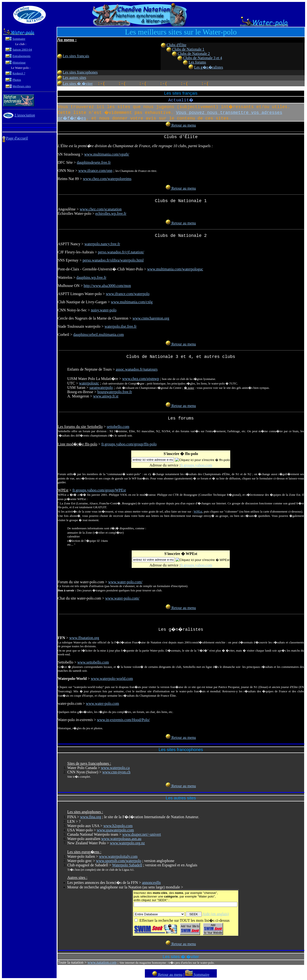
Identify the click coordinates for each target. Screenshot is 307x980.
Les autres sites (75, 78)
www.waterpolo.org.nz (127, 843)
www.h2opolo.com (118, 826)
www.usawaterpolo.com (115, 830)
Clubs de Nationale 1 (188, 49)
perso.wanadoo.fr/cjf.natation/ (121, 252)
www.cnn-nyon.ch (116, 772)
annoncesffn (151, 883)
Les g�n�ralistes (208, 67)
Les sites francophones (80, 72)
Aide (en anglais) (216, 914)
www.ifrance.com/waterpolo (128, 294)
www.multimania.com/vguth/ (107, 154)
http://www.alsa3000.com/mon (107, 286)
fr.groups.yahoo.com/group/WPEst (99, 490)
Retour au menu (181, 125)
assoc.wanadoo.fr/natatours (137, 369)
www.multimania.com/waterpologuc (175, 269)
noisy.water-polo (104, 310)
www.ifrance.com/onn (95, 171)
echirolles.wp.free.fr (111, 213)
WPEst (198, 511)
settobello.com (118, 427)
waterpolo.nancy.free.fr (102, 244)
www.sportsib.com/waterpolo (118, 861)
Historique (19, 62)
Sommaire (19, 39)
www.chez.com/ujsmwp (141, 379)
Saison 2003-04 (22, 50)
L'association (25, 115)
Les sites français (76, 56)
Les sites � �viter (78, 84)
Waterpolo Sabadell (127, 865)
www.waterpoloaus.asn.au (121, 839)
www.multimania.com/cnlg (132, 302)
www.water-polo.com (102, 703)
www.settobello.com (93, 662)
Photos (17, 80)
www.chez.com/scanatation (101, 209)
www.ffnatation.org (84, 638)
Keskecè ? (19, 73)
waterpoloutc (89, 383)
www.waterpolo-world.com (112, 679)
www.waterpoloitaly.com (118, 856)
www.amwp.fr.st (106, 396)
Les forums (197, 62)
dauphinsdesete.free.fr (94, 162)
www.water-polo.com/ (125, 582)
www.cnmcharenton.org (151, 318)
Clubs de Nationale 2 (194, 54)
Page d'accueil (17, 138)
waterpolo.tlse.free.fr (121, 326)
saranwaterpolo (101, 388)
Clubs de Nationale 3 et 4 (202, 58)
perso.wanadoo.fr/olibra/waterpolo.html (113, 260)
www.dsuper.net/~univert (142, 834)
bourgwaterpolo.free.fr (115, 392)
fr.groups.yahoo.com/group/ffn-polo (129, 444)
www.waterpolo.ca (115, 768)
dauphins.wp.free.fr (91, 277)
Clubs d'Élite (176, 45)
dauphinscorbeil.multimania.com (99, 335)
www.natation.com (102, 962)
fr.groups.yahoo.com (196, 465)
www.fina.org (91, 817)
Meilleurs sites (22, 86)
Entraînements (21, 56)
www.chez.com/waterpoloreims (107, 179)
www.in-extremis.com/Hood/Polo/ (123, 720)
